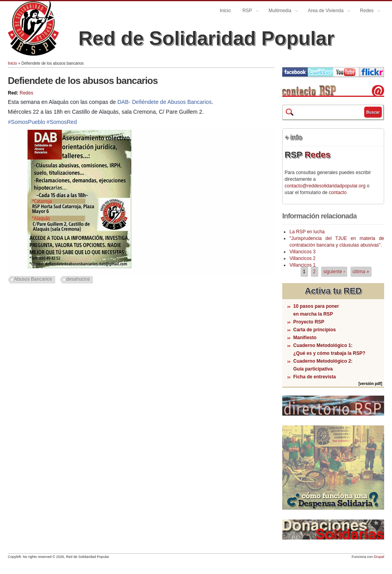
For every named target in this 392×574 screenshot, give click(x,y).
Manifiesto (305, 338)
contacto (338, 193)
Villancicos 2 (302, 258)
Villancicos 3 (302, 252)
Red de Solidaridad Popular (206, 38)
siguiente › (334, 272)
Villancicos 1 (302, 265)
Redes (367, 12)
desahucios (78, 279)
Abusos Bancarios (33, 279)
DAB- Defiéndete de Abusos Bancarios (164, 102)
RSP (248, 12)
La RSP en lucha (307, 232)
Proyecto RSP (309, 322)
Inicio (225, 11)
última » (361, 272)
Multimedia (280, 12)
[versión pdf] (370, 384)
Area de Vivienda (326, 12)
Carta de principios (315, 330)
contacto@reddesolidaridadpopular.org (325, 186)
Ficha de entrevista (315, 377)
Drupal (379, 557)
